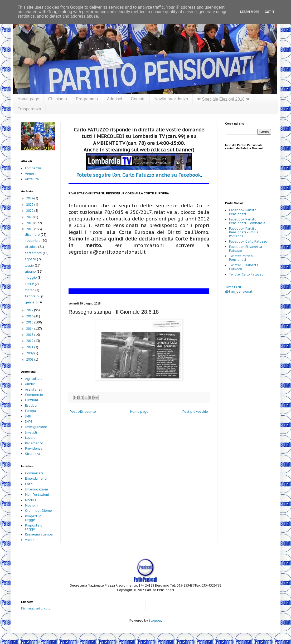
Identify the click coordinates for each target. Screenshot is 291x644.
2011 (30, 347)
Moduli (30, 500)
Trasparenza (29, 109)
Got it (270, 12)
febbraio (32, 296)
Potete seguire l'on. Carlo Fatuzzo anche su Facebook (139, 175)
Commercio (34, 395)
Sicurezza (33, 454)
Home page (28, 99)
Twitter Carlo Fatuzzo (246, 274)
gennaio (32, 302)
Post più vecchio (195, 412)
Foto (29, 484)
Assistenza (34, 389)
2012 (30, 341)
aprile (30, 284)
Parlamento (34, 443)
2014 (30, 329)
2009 (30, 353)
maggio (31, 277)
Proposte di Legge (34, 527)
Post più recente (83, 412)
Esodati (31, 405)
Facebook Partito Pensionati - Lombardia (247, 221)
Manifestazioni (37, 495)
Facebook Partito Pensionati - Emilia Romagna (244, 232)
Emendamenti (36, 478)
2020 (30, 217)
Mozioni (31, 505)
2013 (30, 335)
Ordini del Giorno (38, 511)
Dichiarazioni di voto (36, 608)
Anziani (31, 384)
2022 (30, 211)
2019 (30, 223)
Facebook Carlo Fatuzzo (248, 241)
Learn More (250, 12)
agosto (31, 259)
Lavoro (30, 438)
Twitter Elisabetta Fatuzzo (244, 267)
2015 (30, 322)
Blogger (155, 620)
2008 (30, 359)
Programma (87, 99)
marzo (30, 290)
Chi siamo (58, 99)
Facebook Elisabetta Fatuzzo (246, 249)
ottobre (31, 247)
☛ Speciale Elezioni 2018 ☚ (223, 99)
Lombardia (33, 168)
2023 (30, 205)
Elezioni (31, 400)
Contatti (138, 99)
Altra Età (32, 179)
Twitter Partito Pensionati (241, 258)
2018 (30, 229)
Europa (30, 411)
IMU (28, 416)
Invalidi (31, 432)
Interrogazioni (37, 489)
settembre (34, 253)
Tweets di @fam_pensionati (239, 289)
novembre (33, 241)
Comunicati (34, 473)
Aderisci (114, 99)
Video (30, 540)
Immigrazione (36, 427)
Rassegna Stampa (39, 534)
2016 (30, 316)
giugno (31, 271)
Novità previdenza (171, 99)
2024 (30, 198)
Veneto (31, 174)
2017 (30, 310)
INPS (29, 422)
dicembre (33, 235)
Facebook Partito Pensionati (243, 212)
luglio (30, 265)
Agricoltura (34, 379)
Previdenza (34, 448)
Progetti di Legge (34, 518)
